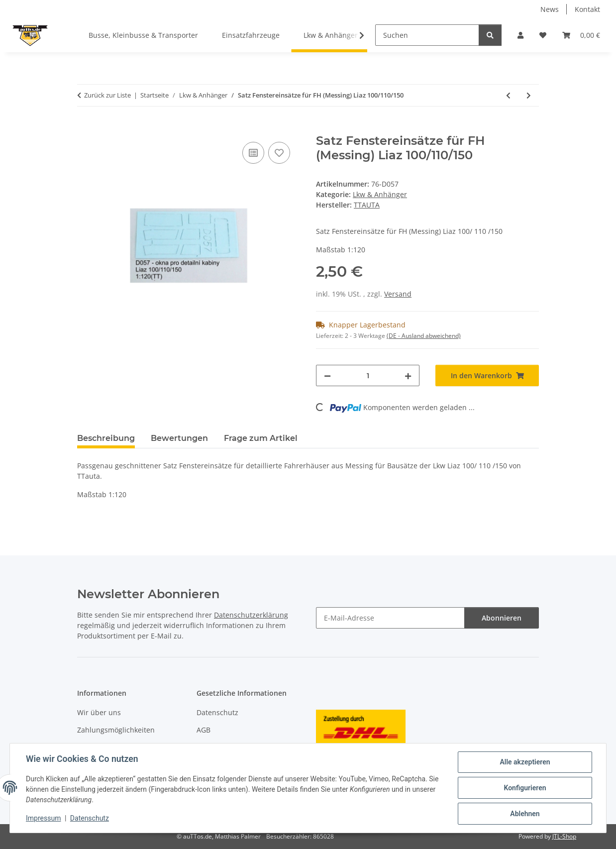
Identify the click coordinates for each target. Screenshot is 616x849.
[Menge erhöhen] (408, 375)
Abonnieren (502, 618)
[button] (520, 35)
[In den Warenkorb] (85, 128)
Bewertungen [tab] (179, 438)
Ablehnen (525, 814)
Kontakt (587, 9)
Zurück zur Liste (107, 95)
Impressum (43, 818)
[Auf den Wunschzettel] (279, 153)
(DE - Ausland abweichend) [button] (424, 336)
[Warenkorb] (581, 35)
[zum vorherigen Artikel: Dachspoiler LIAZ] (508, 95)
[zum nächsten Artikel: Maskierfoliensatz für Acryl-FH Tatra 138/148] (529, 95)
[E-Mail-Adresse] (390, 618)
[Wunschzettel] (543, 35)
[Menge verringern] (327, 375)
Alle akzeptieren (525, 762)
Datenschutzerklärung (251, 615)
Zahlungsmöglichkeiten (116, 730)
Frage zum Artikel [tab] (261, 438)
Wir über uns (99, 712)
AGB (204, 730)
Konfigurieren (525, 788)
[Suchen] (427, 35)
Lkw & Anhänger (380, 194)
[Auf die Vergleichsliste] (253, 153)
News (550, 9)
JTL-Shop (564, 836)
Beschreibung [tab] (106, 438)
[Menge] (368, 375)
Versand (398, 294)
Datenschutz (90, 818)
